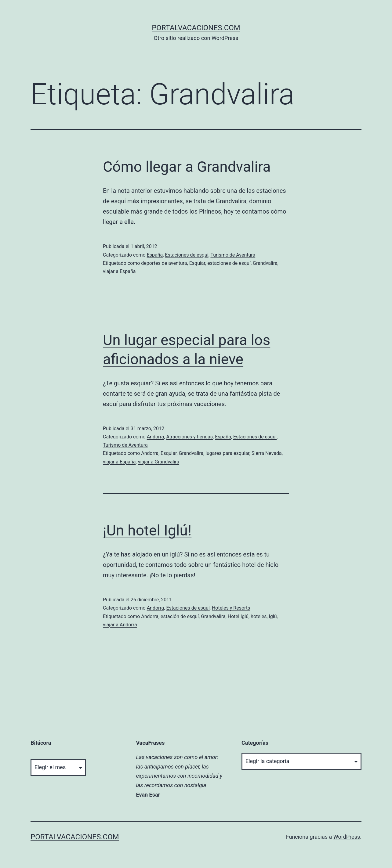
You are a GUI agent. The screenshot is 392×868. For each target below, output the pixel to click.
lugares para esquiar (227, 453)
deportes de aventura (164, 263)
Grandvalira (265, 263)
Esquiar (197, 263)
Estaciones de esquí (187, 255)
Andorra (156, 437)
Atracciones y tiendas (189, 437)
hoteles (259, 616)
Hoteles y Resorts (231, 608)
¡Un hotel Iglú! (147, 530)
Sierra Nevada (267, 453)
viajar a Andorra (120, 625)
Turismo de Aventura (233, 255)
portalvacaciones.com (196, 28)
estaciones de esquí (229, 263)
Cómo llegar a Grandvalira (187, 167)
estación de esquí (180, 616)
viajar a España (119, 271)
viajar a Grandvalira (159, 462)
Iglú (273, 616)
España (155, 255)
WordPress (347, 837)
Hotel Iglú (238, 616)
